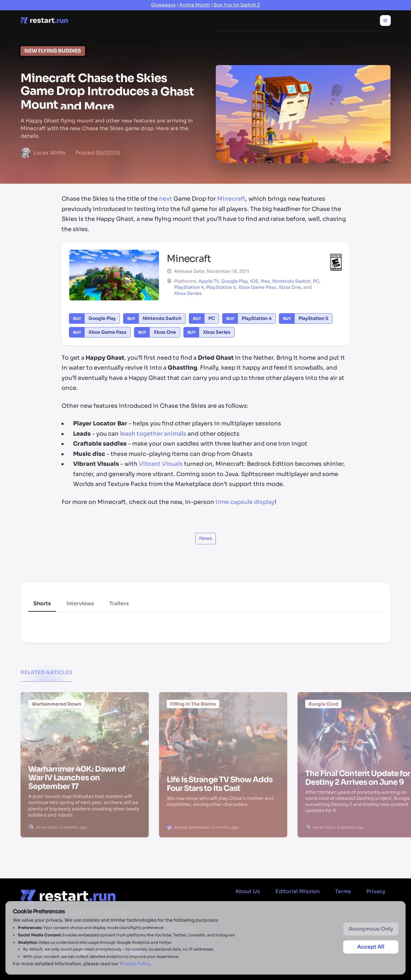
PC (316, 281)
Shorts (42, 603)
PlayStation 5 (221, 287)
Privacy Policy (135, 964)
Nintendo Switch (291, 281)
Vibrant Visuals (161, 464)
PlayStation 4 (189, 287)
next (166, 199)
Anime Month (195, 5)
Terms (343, 891)
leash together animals (153, 434)
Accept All (371, 947)
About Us (248, 891)
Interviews (80, 603)
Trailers (119, 603)
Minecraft (231, 199)
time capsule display (245, 502)
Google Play (235, 281)
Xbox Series (188, 293)
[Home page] (44, 21)
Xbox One (290, 287)
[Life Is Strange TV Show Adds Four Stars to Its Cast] (223, 729)
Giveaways (163, 5)
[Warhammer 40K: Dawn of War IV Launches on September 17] (85, 728)
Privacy (376, 891)
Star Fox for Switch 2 (237, 5)
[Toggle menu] (385, 21)
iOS (254, 281)
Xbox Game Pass (257, 287)
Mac (265, 281)
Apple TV (209, 281)
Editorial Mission (298, 891)
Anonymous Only (371, 929)
